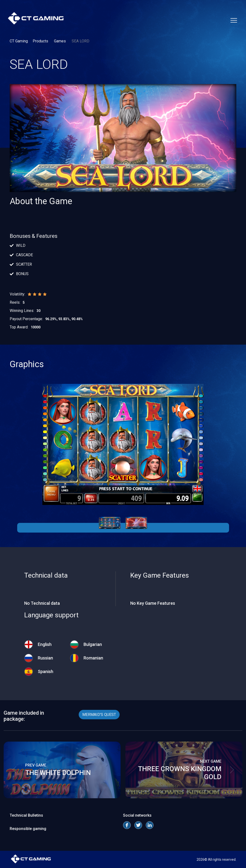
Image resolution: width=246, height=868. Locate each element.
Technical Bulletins (26, 815)
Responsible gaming (28, 829)
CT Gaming (19, 41)
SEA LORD (81, 41)
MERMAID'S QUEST (99, 715)
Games (60, 41)
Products (41, 41)
